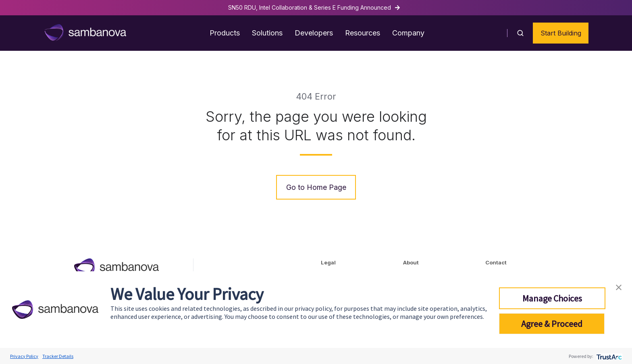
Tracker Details (58, 356)
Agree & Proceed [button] (552, 324)
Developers (314, 33)
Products (225, 33)
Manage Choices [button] (552, 298)
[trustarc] (608, 356)
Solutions (267, 33)
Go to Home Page (316, 187)
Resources (363, 33)
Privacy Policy (24, 356)
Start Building (561, 33)
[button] (520, 33)
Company (408, 33)
